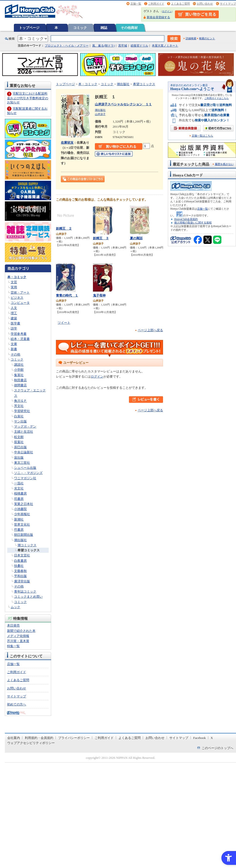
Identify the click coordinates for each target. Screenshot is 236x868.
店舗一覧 (136, 4)
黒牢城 (123, 46)
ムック (15, 607)
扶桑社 (19, 566)
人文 (14, 308)
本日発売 (13, 625)
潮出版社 (20, 540)
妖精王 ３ (101, 238)
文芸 (14, 282)
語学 (14, 328)
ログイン (167, 11)
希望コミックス (29, 550)
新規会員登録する (158, 17)
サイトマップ (228, 4)
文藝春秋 (20, 571)
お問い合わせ (205, 4)
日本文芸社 (22, 555)
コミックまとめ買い (28, 597)
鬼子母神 (99, 295)
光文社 (19, 488)
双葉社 (19, 442)
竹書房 (19, 530)
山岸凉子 (100, 114)
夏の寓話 (136, 238)
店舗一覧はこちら (202, 136)
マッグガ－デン (25, 426)
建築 (14, 318)
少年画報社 (22, 514)
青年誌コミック (25, 591)
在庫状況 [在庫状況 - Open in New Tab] (67, 143)
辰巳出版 (20, 447)
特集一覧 (13, 646)
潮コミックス (27, 545)
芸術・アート (20, 293)
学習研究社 (22, 411)
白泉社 (19, 416)
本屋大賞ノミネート (165, 46)
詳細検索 (191, 38)
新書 (14, 349)
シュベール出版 (25, 468)
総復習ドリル (139, 46)
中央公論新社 (24, 452)
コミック (80, 28)
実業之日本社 (24, 504)
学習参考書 (19, 334)
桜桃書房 (20, 493)
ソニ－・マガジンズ (28, 473)
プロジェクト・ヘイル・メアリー (67, 46)
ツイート (64, 323)
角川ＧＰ (20, 401)
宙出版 (19, 458)
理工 (14, 313)
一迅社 (19, 483)
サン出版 (20, 421)
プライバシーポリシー (74, 738)
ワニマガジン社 (25, 478)
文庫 (14, 344)
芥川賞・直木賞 (18, 641)
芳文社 (19, 406)
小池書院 (20, 509)
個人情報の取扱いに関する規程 (193, 223)
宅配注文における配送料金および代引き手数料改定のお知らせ (28, 98)
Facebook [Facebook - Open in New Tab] (200, 738)
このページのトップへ (218, 748)
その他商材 (129, 28)
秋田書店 (20, 380)
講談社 (19, 365)
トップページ (29, 28)
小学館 (19, 370)
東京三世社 (22, 463)
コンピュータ (20, 303)
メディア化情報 (18, 636)
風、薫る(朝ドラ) (103, 46)
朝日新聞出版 (24, 535)
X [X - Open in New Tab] (212, 738)
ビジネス (17, 298)
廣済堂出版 (22, 581)
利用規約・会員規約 (39, 738)
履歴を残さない (224, 164)
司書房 (19, 499)
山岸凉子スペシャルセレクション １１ (123, 104)
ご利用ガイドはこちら (217, 98)
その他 (15, 354)
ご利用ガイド (156, 4)
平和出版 (20, 576)
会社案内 (14, 738)
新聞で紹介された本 (21, 631)
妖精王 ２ (64, 228)
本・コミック (17, 277)
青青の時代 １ (67, 295)
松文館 (19, 437)
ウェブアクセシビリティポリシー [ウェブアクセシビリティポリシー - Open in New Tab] (31, 743)
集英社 (19, 375)
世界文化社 (22, 525)
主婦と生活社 (24, 432)
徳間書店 (20, 385)
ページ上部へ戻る (150, 330)
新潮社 (19, 519)
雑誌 (104, 28)
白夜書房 (20, 561)
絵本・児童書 (20, 339)
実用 (14, 287)
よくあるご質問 (180, 4)
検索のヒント (207, 38)
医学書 (15, 323)
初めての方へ (17, 704)
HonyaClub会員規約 (186, 219)
